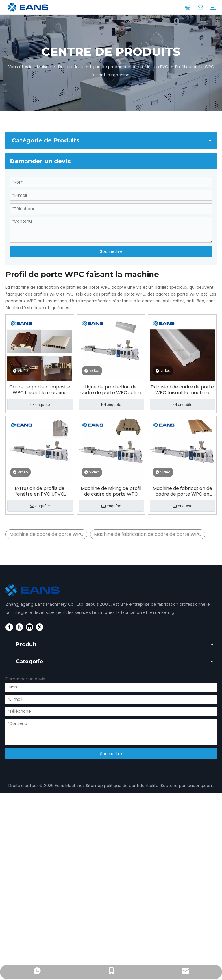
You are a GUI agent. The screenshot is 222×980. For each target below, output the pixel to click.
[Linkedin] (29, 627)
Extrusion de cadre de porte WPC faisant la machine (182, 390)
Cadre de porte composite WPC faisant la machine (40, 390)
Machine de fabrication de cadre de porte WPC (148, 534)
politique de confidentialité (131, 786)
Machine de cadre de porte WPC (46, 534)
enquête (40, 405)
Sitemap (94, 786)
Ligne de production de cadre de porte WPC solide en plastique (111, 390)
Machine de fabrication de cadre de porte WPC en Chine (182, 491)
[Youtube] (19, 627)
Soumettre (111, 251)
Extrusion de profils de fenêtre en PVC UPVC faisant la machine (40, 491)
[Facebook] (9, 627)
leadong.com (200, 786)
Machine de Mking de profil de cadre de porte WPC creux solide (111, 491)
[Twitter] (40, 627)
